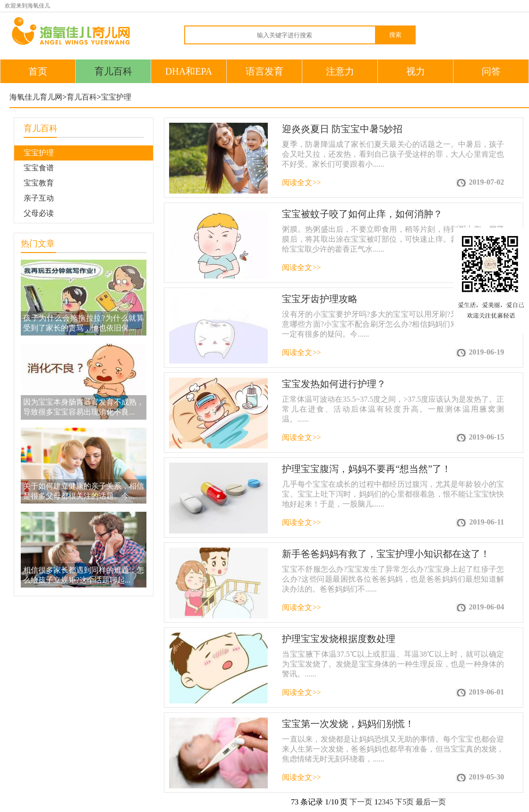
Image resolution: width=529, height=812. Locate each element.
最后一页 (431, 802)
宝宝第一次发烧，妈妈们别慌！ (348, 724)
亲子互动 (39, 198)
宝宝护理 (116, 97)
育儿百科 (113, 71)
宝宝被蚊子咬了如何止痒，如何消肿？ (362, 214)
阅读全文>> (301, 182)
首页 (38, 71)
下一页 (361, 802)
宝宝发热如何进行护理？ (334, 384)
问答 (491, 71)
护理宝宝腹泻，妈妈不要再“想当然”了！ (367, 469)
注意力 (340, 71)
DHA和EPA (189, 71)
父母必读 (39, 213)
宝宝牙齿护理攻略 (320, 299)
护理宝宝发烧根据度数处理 (339, 639)
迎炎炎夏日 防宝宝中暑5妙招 (342, 129)
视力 (416, 71)
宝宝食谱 (39, 168)
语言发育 (264, 71)
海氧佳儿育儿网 (36, 97)
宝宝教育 (39, 183)
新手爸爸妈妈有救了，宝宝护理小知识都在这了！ (386, 554)
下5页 (404, 802)
